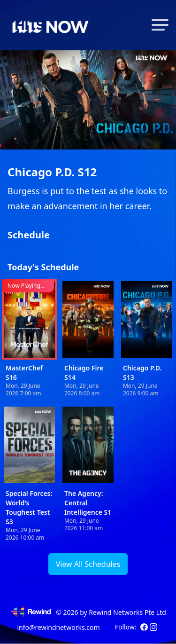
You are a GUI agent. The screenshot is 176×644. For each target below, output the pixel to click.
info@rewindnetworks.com (58, 627)
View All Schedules (88, 564)
